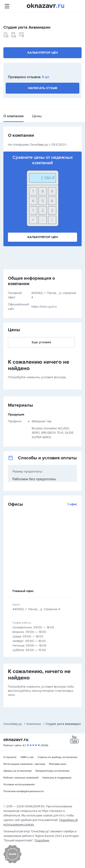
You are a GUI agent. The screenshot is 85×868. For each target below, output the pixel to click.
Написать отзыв (42, 88)
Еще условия (41, 342)
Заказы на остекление (18, 771)
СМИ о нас (27, 757)
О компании (13, 116)
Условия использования (19, 785)
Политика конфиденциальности (24, 791)
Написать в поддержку (57, 778)
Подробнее (42, 841)
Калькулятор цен (43, 53)
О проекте (10, 757)
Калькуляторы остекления (52, 771)
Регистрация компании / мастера (24, 764)
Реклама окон (58, 764)
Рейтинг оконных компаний (21, 778)
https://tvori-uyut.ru (44, 307)
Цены (37, 116)
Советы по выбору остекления (57, 757)
